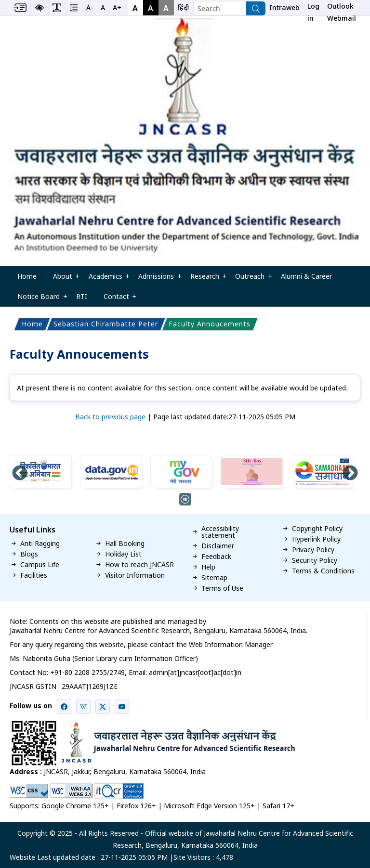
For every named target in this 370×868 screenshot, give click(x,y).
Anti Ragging (40, 544)
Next (350, 474)
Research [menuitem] (205, 279)
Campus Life (40, 565)
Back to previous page (110, 417)
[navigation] (184, 8)
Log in (313, 8)
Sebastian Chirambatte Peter (106, 324)
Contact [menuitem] (116, 299)
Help (208, 567)
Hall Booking (125, 544)
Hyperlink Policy (316, 539)
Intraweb (284, 7)
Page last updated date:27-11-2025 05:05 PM (224, 417)
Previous (20, 474)
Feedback (216, 557)
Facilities (34, 575)
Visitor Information (135, 575)
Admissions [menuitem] (156, 279)
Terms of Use (222, 588)
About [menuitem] (63, 279)
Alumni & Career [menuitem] (306, 276)
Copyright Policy (317, 529)
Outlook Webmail (342, 8)
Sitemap (214, 578)
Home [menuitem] (27, 276)
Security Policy (315, 560)
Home (32, 324)
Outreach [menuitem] (250, 279)
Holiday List (123, 554)
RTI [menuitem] (82, 296)
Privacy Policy (313, 550)
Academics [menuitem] (106, 279)
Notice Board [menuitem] (39, 299)
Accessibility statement (220, 532)
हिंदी (184, 7)
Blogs (29, 554)
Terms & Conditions (323, 571)
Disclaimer (218, 546)
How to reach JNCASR (139, 565)
